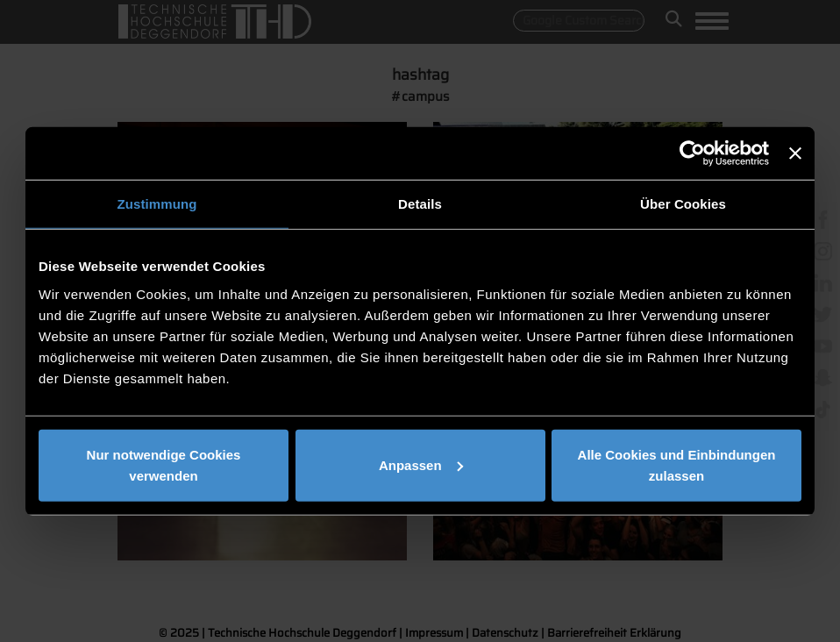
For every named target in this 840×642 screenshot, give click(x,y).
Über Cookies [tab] (683, 204)
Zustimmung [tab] (157, 204)
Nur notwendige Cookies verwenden (164, 464)
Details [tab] (420, 204)
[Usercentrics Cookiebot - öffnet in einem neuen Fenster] (692, 153)
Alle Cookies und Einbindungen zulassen (677, 464)
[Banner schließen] (795, 153)
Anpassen (421, 464)
